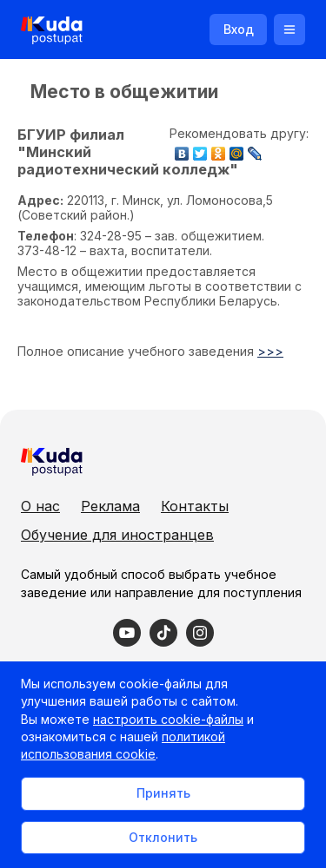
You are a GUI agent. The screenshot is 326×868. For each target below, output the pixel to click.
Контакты (195, 506)
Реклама (110, 506)
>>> (270, 351)
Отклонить (163, 837)
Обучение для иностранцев (117, 535)
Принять (163, 793)
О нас (40, 506)
